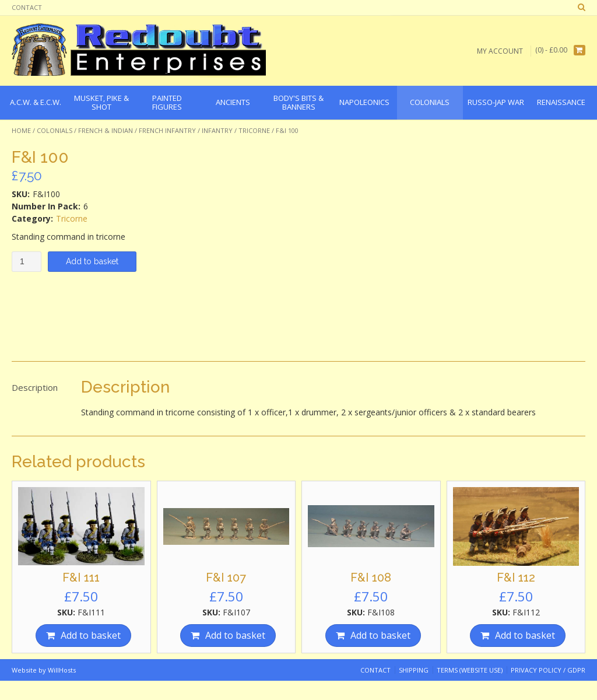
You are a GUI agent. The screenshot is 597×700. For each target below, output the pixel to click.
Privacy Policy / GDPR (548, 670)
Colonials (55, 130)
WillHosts (62, 670)
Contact (27, 7)
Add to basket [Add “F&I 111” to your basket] (91, 635)
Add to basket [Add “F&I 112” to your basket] (525, 635)
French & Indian (106, 130)
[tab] (35, 388)
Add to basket (92, 261)
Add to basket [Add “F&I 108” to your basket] (380, 635)
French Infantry (167, 130)
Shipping (414, 670)
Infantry (217, 130)
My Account (500, 50)
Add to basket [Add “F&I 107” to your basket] (235, 635)
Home (21, 130)
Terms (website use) (470, 670)
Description (35, 387)
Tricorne (254, 130)
